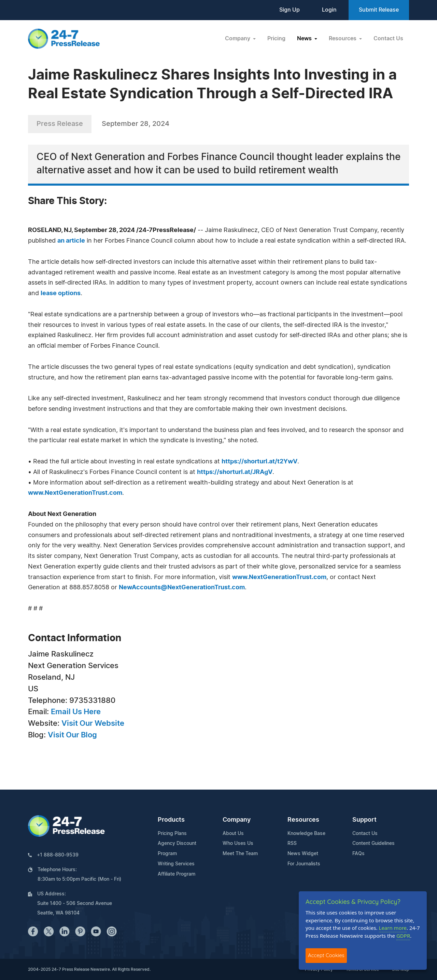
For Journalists (304, 864)
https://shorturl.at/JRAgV (235, 472)
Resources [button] (343, 39)
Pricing (276, 39)
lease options (61, 293)
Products (171, 820)
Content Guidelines (373, 844)
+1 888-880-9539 (58, 855)
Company (237, 820)
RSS (292, 844)
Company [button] (238, 39)
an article (71, 241)
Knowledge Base (306, 834)
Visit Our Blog (72, 735)
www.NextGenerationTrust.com (75, 493)
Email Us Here (76, 712)
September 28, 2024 (136, 124)
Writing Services (176, 864)
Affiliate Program (177, 874)
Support (364, 820)
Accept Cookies (326, 955)
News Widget (303, 854)
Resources (303, 820)
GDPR (403, 936)
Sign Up (290, 10)
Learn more (393, 928)
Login (329, 10)
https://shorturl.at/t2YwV (259, 462)
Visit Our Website (93, 723)
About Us (233, 834)
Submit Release (379, 10)
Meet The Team (240, 854)
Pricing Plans (172, 834)
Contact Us (388, 39)
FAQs (358, 854)
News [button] (305, 39)
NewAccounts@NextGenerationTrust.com (182, 588)
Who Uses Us (238, 844)
